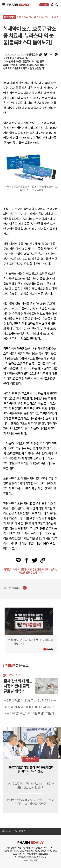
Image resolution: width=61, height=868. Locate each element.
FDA (11, 675)
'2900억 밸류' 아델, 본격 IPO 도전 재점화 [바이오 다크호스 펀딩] (31, 769)
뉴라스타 (28, 17)
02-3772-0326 (23, 851)
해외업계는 (10, 17)
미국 (18, 675)
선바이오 (54, 17)
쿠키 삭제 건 (20, 831)
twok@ (16, 588)
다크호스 (30, 759)
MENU (4, 5)
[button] (55, 743)
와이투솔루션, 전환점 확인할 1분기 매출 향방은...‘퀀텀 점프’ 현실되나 (30, 786)
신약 (5, 675)
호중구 (20, 17)
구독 (44, 5)
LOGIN (52, 5)
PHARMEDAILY (17, 5)
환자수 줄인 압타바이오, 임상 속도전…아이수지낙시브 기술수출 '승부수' (31, 802)
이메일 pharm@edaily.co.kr (37, 854)
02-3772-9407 (44, 851)
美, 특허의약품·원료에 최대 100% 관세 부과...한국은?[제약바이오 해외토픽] (31, 709)
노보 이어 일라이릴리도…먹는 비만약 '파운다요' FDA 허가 (30, 715)
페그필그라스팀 (41, 17)
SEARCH (57, 5)
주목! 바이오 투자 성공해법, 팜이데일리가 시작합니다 (30, 642)
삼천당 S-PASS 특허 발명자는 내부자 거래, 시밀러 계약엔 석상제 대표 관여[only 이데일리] (31, 702)
